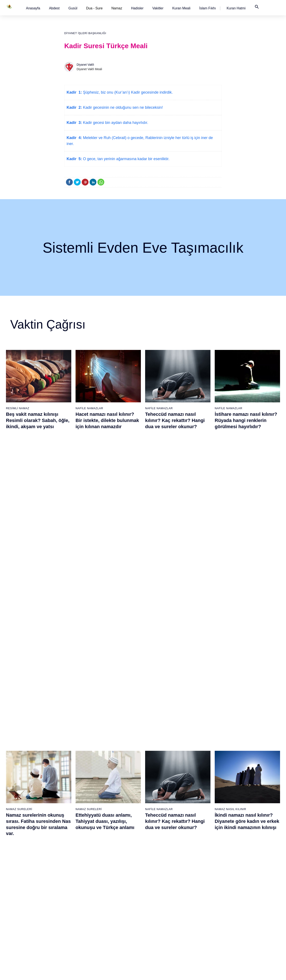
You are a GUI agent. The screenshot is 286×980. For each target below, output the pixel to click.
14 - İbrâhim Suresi (27, 902)
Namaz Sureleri (19, 518)
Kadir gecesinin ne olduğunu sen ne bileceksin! (122, 107)
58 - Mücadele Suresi (161, 805)
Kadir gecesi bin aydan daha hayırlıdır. (115, 123)
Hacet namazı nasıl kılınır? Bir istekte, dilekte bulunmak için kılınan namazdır (107, 420)
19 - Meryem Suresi (27, 939)
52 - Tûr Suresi (112, 902)
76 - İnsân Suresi (158, 939)
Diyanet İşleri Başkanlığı (85, 33)
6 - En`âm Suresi (25, 842)
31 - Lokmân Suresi (71, 887)
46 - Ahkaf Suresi (114, 857)
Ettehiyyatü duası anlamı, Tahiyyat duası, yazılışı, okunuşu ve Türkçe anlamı (105, 530)
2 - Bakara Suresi (26, 812)
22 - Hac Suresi (68, 819)
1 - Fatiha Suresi (25, 805)
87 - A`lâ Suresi (201, 879)
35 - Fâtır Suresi (69, 916)
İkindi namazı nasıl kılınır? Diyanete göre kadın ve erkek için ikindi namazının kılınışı (247, 530)
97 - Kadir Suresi (246, 812)
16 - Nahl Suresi (25, 916)
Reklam (207, 972)
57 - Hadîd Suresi (114, 939)
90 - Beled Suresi (202, 902)
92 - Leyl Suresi (201, 916)
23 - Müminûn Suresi (72, 827)
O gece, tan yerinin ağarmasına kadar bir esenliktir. (126, 159)
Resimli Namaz (18, 408)
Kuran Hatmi (236, 8)
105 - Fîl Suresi (245, 872)
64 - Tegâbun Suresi (160, 849)
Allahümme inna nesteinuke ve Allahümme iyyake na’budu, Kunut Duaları (107, 646)
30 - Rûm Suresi (69, 879)
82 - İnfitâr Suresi (202, 842)
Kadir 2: (74, 107)
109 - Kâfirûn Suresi (248, 902)
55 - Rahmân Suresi (116, 924)
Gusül (73, 8)
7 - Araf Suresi (23, 849)
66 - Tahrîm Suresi (159, 864)
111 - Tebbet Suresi (248, 916)
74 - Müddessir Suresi (161, 924)
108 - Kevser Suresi (248, 894)
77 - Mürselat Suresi (204, 805)
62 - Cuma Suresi (158, 834)
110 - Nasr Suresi (247, 909)
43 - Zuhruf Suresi (114, 834)
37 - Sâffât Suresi (70, 931)
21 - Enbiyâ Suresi (70, 812)
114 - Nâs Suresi (246, 939)
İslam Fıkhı (207, 8)
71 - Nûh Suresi (157, 902)
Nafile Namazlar (89, 408)
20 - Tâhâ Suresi (69, 805)
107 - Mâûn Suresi (247, 887)
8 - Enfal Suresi (24, 857)
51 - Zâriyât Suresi (115, 894)
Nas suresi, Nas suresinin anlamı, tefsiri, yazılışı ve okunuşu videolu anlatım (34, 646)
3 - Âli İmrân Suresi (27, 819)
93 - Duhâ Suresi (202, 924)
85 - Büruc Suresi (202, 864)
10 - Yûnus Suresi (26, 872)
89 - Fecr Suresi (201, 894)
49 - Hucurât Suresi (115, 879)
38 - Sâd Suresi (69, 939)
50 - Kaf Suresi (112, 887)
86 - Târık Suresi (202, 872)
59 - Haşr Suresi (157, 812)
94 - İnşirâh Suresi (202, 931)
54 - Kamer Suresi (115, 916)
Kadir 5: (74, 159)
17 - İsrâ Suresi (24, 924)
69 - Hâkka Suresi (158, 887)
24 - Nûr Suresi (68, 834)
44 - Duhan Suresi (114, 842)
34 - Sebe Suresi (69, 909)
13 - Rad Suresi (25, 894)
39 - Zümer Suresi (114, 805)
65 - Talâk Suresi (158, 857)
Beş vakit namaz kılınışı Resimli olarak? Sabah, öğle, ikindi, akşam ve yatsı (38, 420)
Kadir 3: (74, 123)
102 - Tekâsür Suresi (249, 849)
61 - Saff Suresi (157, 827)
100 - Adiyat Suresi (247, 834)
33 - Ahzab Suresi (70, 902)
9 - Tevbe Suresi (25, 864)
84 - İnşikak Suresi (203, 857)
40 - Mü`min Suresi (115, 812)
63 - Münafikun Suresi (161, 842)
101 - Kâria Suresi (247, 842)
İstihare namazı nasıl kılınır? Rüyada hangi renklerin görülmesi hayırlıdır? (246, 420)
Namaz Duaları (88, 634)
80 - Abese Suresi (202, 827)
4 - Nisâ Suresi (24, 827)
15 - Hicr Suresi (24, 909)
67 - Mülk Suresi (157, 872)
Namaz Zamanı (259, 972)
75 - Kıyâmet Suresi (160, 931)
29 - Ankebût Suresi (71, 872)
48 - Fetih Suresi (114, 872)
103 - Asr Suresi (246, 857)
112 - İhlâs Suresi (247, 924)
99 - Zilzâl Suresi (246, 827)
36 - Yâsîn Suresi (70, 924)
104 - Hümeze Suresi (249, 864)
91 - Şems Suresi (202, 909)
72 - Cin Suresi (156, 909)
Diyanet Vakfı (85, 65)
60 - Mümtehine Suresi (161, 819)
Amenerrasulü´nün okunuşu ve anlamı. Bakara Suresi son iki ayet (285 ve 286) (178, 646)
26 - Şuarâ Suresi (70, 849)
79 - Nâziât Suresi (202, 819)
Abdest (54, 8)
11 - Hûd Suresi (25, 879)
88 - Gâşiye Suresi (203, 887)
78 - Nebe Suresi (202, 812)
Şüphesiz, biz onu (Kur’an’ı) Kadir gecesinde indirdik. (127, 92)
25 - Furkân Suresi (71, 842)
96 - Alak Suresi (245, 805)
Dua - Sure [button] (94, 8)
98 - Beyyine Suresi (248, 819)
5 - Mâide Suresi (25, 834)
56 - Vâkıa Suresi (114, 931)
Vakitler (158, 8)
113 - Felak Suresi (247, 931)
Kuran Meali (181, 8)
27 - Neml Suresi (69, 857)
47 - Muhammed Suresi (118, 864)
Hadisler (137, 8)
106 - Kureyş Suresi (248, 879)
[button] (33, 8)
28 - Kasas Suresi (70, 864)
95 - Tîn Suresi (200, 939)
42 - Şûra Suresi (113, 827)
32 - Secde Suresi (70, 894)
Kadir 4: (74, 138)
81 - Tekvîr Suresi (202, 834)
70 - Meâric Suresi (159, 894)
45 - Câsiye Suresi (115, 849)
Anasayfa (33, 8)
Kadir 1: (74, 92)
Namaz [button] (117, 8)
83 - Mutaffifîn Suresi (204, 849)
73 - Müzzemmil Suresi (162, 916)
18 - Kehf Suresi (25, 931)
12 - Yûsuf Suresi (26, 887)
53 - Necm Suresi (114, 909)
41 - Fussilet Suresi (115, 819)
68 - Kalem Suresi (158, 879)
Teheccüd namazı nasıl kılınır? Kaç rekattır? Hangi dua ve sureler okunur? (175, 420)
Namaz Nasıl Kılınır (230, 518)
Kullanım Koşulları (185, 972)
